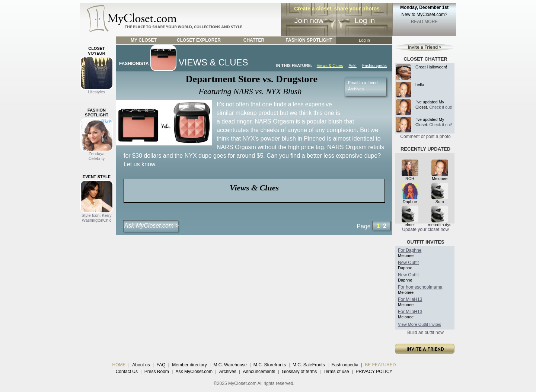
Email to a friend (363, 83)
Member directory (189, 365)
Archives (356, 89)
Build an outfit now (425, 332)
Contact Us (127, 372)
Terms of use (336, 372)
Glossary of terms (299, 372)
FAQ (161, 365)
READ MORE (425, 22)
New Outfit (408, 263)
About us (141, 365)
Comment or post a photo (425, 136)
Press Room (157, 372)
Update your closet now (425, 229)
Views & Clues (330, 65)
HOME (119, 365)
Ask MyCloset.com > (151, 226)
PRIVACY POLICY (374, 372)
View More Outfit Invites (419, 324)
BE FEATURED (380, 365)
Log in (365, 20)
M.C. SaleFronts (309, 365)
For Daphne (410, 250)
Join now (309, 20)
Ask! (352, 65)
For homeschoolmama (420, 287)
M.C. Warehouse (230, 365)
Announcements (259, 372)
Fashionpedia (374, 65)
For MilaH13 (410, 299)
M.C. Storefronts (270, 365)
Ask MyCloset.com (194, 372)
